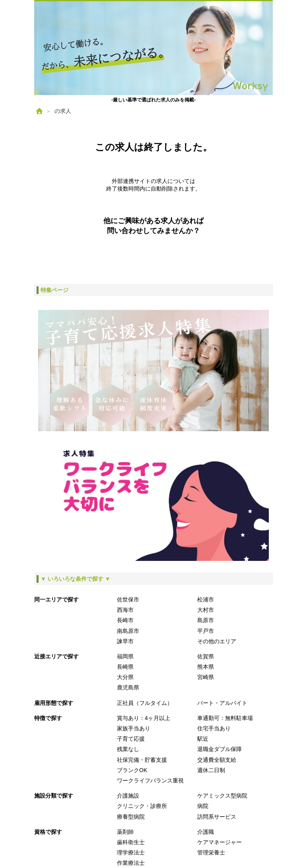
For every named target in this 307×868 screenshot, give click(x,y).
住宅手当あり (214, 728)
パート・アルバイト (222, 703)
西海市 (125, 610)
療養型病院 (131, 817)
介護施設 (128, 796)
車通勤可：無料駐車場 (225, 718)
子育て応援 (131, 739)
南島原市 (128, 631)
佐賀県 (206, 656)
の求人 (63, 111)
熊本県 (206, 667)
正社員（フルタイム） (145, 703)
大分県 (125, 677)
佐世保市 (128, 599)
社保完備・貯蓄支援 (142, 760)
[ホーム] (39, 111)
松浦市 (206, 599)
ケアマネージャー (220, 842)
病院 (203, 806)
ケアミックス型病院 (222, 796)
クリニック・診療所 (142, 806)
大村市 (206, 610)
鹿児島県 (128, 687)
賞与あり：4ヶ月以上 (144, 718)
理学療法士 (131, 852)
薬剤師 (125, 832)
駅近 (203, 739)
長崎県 (125, 667)
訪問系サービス (217, 817)
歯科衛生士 (131, 842)
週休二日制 (211, 770)
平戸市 (206, 631)
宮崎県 (206, 677)
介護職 (206, 832)
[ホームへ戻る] (153, 48)
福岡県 (125, 656)
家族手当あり (134, 728)
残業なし (128, 749)
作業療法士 (131, 863)
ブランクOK (132, 770)
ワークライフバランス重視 (150, 780)
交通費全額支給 (217, 760)
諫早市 (125, 641)
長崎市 (125, 620)
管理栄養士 (211, 852)
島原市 (206, 620)
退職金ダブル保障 (220, 749)
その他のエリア (217, 641)
